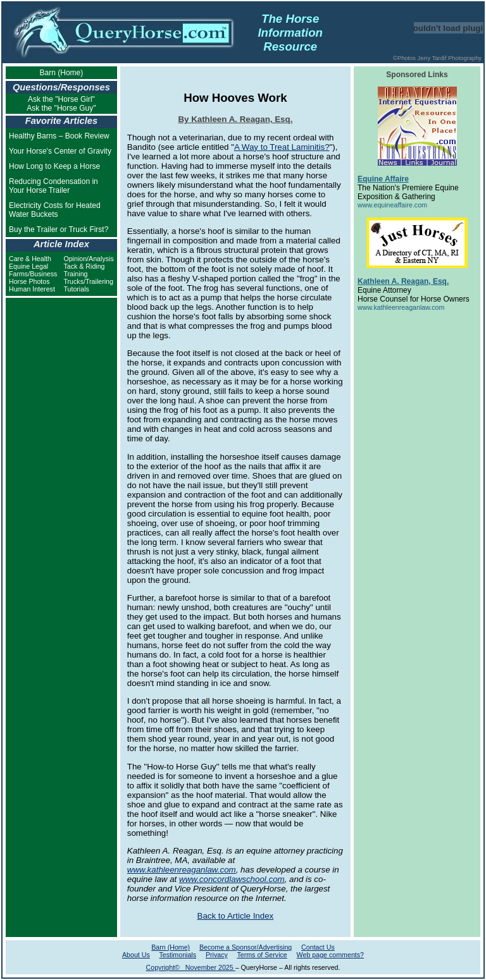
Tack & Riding (84, 266)
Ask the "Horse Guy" (61, 108)
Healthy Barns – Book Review (59, 136)
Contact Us (318, 947)
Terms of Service (262, 955)
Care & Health (30, 259)
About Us (136, 955)
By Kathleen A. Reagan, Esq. (235, 119)
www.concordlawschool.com (232, 879)
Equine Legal (28, 266)
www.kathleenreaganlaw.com (182, 870)
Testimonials (178, 955)
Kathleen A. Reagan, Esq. (403, 281)
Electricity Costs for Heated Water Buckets (55, 210)
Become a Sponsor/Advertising (246, 947)
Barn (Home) (62, 73)
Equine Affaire (383, 179)
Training (75, 274)
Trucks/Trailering (88, 281)
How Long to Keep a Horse (54, 166)
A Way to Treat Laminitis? (282, 147)
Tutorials (76, 289)
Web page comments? (330, 955)
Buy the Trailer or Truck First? (59, 230)
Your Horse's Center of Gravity (60, 151)
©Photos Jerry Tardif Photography (437, 58)
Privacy (217, 955)
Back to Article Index (236, 916)
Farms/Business (33, 274)
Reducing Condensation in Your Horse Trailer (53, 186)
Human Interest (32, 289)
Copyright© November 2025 (191, 967)
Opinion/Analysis (88, 259)
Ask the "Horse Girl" (61, 99)
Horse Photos (29, 281)
